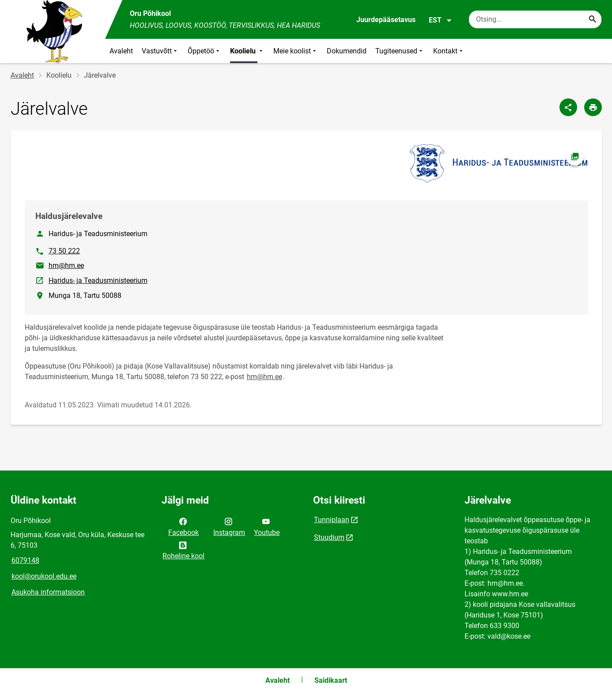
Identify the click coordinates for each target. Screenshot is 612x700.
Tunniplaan (332, 520)
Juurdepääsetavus (386, 20)
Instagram (229, 526)
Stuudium (329, 537)
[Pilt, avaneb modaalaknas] (499, 164)
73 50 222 (64, 251)
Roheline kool (183, 550)
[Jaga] (568, 107)
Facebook (183, 526)
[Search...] (593, 19)
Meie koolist (296, 51)
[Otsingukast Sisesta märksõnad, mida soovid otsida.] (535, 19)
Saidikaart (331, 680)
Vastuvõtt (160, 51)
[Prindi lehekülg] (593, 107)
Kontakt (449, 51)
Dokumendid (347, 51)
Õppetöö (204, 51)
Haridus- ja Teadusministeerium (98, 280)
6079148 (25, 560)
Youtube (267, 526)
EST (440, 20)
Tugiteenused (400, 51)
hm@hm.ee (66, 265)
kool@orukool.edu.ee (44, 576)
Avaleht (121, 51)
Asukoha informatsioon (48, 592)
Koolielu (247, 51)
